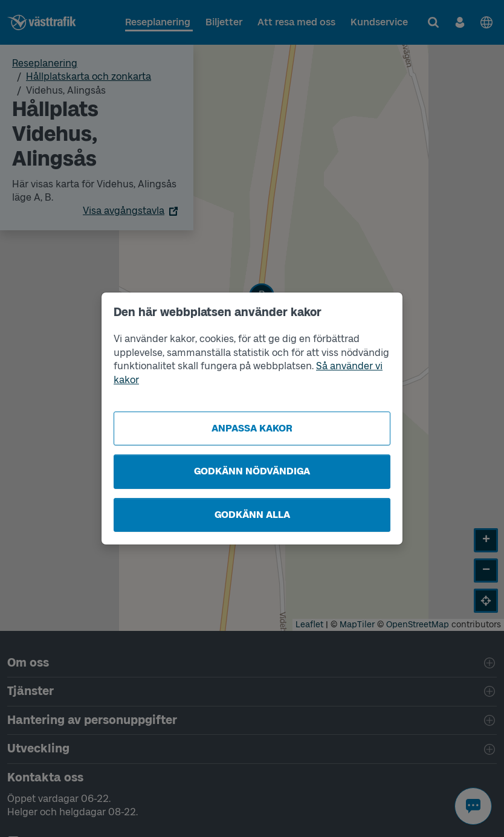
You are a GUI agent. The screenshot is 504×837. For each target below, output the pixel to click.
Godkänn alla (252, 515)
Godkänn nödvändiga (252, 471)
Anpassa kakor (252, 428)
